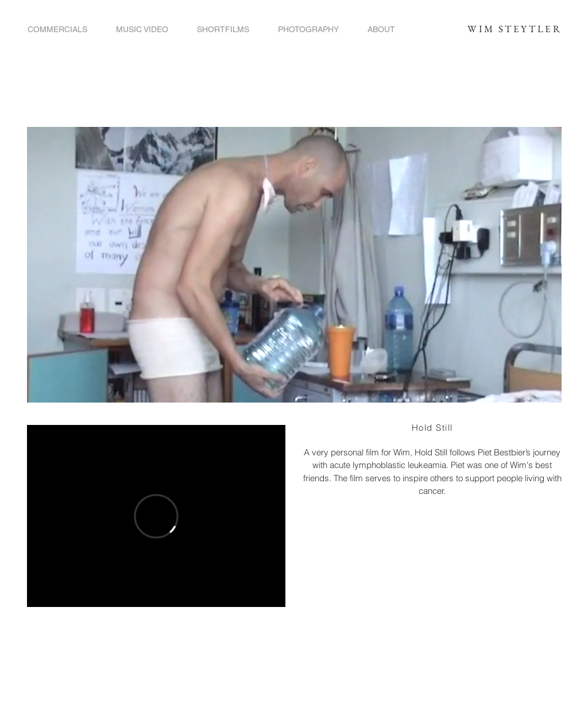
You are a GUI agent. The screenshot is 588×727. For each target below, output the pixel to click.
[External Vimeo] (156, 516)
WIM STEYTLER (514, 29)
